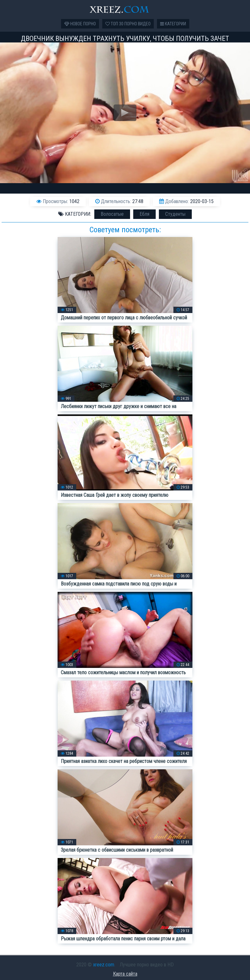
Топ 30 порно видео (128, 24)
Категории (173, 24)
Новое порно (80, 24)
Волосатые (112, 214)
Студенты (175, 214)
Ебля (144, 214)
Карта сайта (125, 974)
